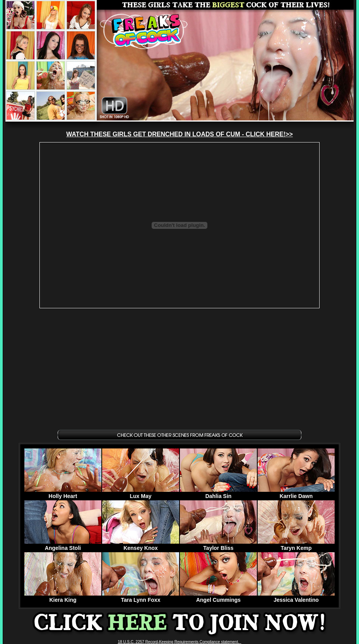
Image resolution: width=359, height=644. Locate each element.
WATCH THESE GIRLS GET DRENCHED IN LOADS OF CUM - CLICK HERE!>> (179, 134)
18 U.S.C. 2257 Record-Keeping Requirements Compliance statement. (179, 642)
